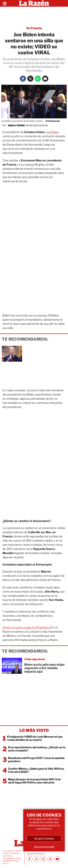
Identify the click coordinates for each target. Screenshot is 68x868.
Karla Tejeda (16, 125)
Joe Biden (53, 132)
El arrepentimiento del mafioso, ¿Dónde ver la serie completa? (37, 749)
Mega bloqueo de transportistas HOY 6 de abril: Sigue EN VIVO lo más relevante (34, 781)
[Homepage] (34, 3)
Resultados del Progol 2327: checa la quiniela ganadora (36, 760)
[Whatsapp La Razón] (38, 79)
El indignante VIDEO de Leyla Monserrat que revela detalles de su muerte (35, 738)
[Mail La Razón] (45, 79)
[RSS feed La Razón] (50, 859)
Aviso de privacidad (44, 847)
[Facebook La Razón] (23, 79)
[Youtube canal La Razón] (57, 859)
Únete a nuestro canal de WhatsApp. (26, 627)
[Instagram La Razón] (43, 859)
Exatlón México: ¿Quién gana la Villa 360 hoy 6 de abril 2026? (36, 770)
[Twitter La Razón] (30, 79)
